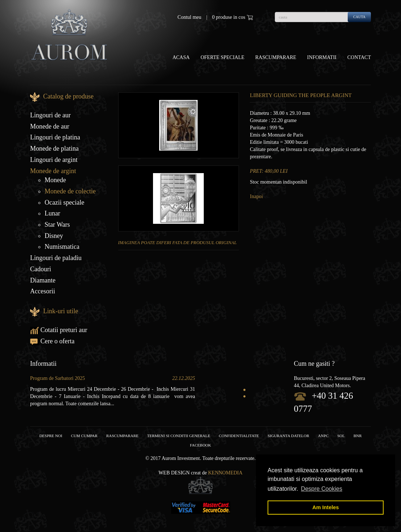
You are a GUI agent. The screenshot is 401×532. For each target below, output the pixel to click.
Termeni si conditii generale (179, 436)
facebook (200, 445)
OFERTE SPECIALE (222, 57)
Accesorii (43, 291)
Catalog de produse (68, 96)
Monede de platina (54, 148)
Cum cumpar (84, 436)
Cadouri (41, 269)
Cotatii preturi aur (59, 330)
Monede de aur (50, 126)
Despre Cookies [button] (322, 489)
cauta (359, 17)
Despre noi (51, 436)
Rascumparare (276, 57)
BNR (358, 436)
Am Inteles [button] (326, 507)
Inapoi (256, 196)
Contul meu (190, 17)
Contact (359, 57)
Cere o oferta (52, 341)
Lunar (52, 213)
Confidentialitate (239, 436)
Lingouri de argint (54, 160)
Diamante (43, 280)
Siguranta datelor (288, 436)
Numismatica (62, 247)
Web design (174, 473)
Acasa (181, 57)
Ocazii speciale (64, 202)
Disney (54, 236)
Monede (55, 180)
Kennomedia (225, 473)
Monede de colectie (70, 191)
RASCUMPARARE (122, 436)
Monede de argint (53, 171)
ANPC (323, 436)
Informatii (322, 57)
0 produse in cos (233, 17)
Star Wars (57, 225)
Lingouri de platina (55, 137)
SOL (341, 436)
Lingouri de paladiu (56, 258)
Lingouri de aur (50, 115)
